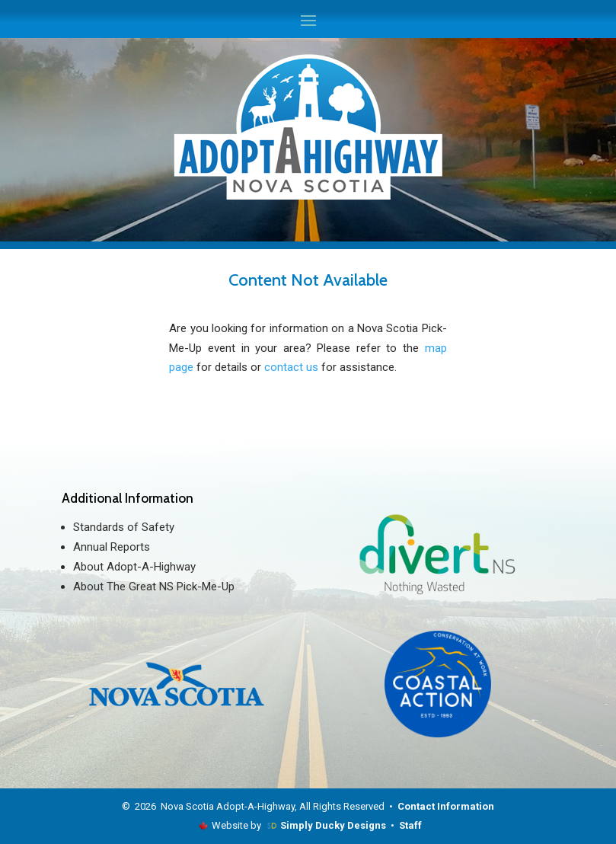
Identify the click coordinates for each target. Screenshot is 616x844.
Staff (410, 825)
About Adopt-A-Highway (134, 567)
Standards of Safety (124, 527)
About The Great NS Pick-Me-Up (154, 587)
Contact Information (446, 806)
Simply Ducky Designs (333, 825)
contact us (291, 367)
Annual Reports (112, 547)
